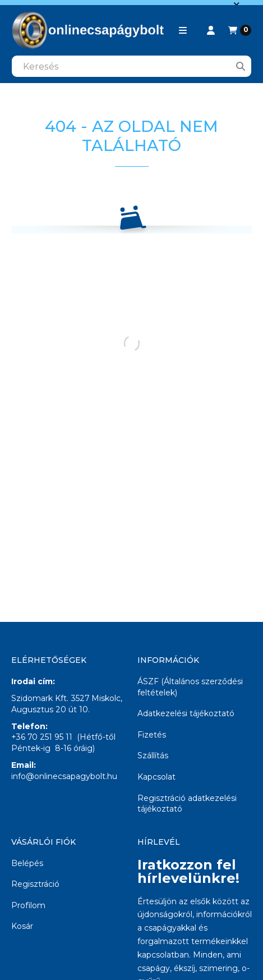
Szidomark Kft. (40, 698)
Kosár (22, 926)
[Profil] (211, 30)
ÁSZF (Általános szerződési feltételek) (190, 687)
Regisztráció (35, 884)
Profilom (28, 905)
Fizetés (152, 735)
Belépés (27, 863)
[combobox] (131, 66)
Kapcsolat (156, 777)
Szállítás (153, 755)
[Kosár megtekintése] (240, 30)
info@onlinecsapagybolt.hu (64, 776)
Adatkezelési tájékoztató (186, 713)
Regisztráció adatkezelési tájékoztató (187, 804)
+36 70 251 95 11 (42, 737)
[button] (183, 30)
